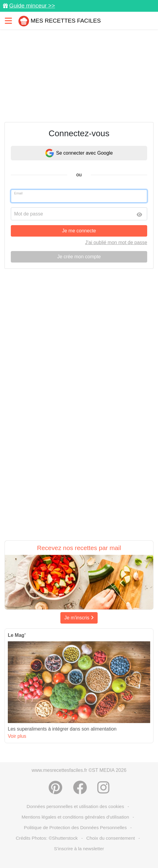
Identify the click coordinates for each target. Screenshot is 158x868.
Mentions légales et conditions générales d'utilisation (75, 817)
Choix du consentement (111, 838)
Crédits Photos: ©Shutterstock (47, 838)
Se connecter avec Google (79, 153)
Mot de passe (29, 214)
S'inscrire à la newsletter (79, 849)
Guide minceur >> (32, 6)
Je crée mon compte (79, 257)
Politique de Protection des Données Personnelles (75, 827)
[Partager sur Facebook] (80, 788)
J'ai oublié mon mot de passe (116, 242)
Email (18, 193)
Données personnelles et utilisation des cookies (75, 806)
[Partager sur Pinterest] (55, 788)
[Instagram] (103, 788)
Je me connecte (79, 231)
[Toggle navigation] (8, 21)
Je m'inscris (79, 618)
